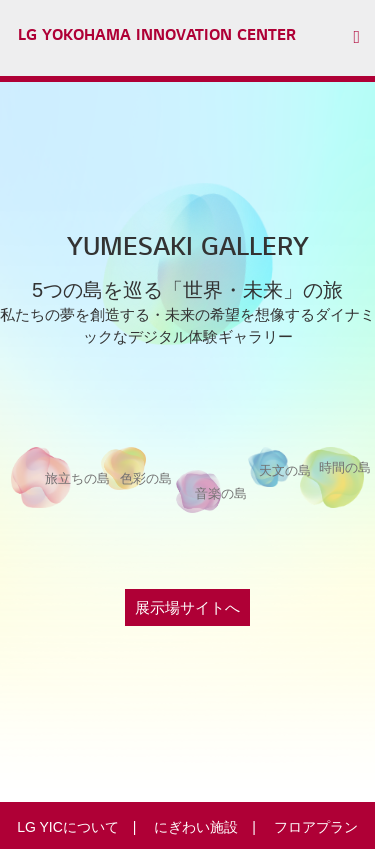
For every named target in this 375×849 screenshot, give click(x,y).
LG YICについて (68, 827)
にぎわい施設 (196, 827)
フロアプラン (316, 827)
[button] (364, 38)
